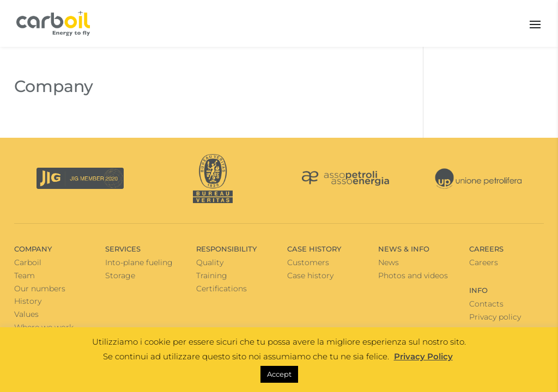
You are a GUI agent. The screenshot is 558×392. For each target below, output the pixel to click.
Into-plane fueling (139, 262)
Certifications (222, 289)
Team (25, 275)
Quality (210, 262)
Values (26, 314)
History (28, 301)
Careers (484, 262)
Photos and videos (413, 275)
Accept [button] (279, 374)
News (389, 262)
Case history (310, 275)
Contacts (486, 304)
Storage (120, 275)
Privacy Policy (423, 356)
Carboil (28, 262)
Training (212, 275)
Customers (308, 262)
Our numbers (40, 289)
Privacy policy (495, 317)
